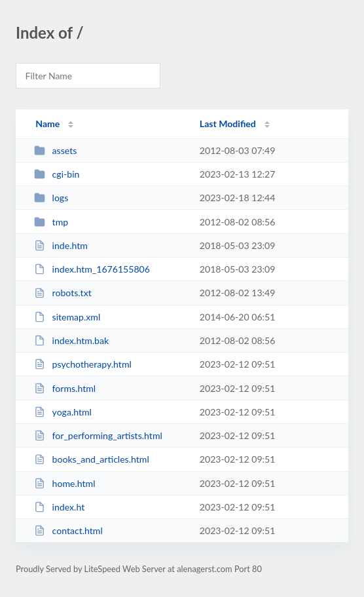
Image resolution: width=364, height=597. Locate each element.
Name (47, 124)
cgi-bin (57, 174)
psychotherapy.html (83, 364)
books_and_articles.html (92, 459)
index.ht (59, 507)
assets (55, 150)
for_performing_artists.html (98, 435)
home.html (64, 483)
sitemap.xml (67, 317)
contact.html (68, 530)
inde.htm (61, 245)
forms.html (65, 388)
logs (51, 198)
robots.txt (63, 293)
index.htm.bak (71, 340)
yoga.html (63, 412)
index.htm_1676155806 (92, 269)
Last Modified (228, 124)
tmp (51, 222)
